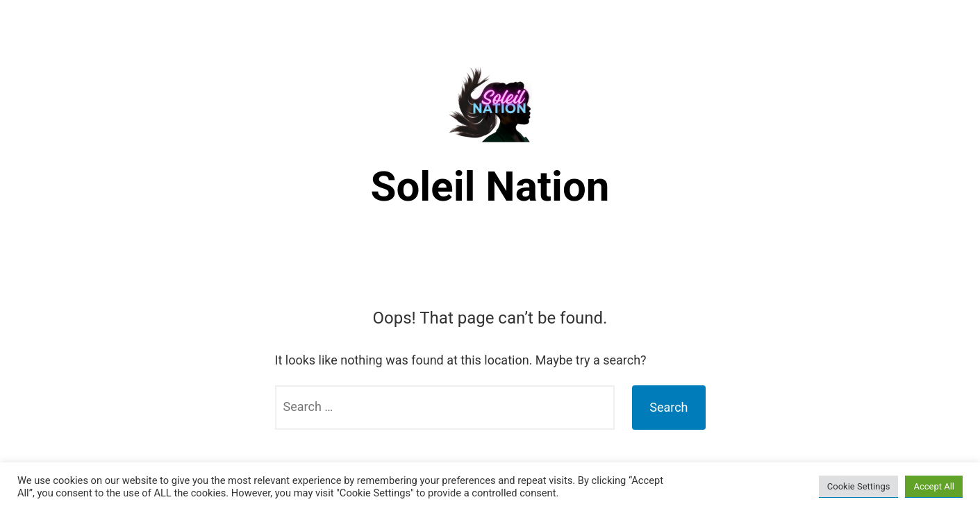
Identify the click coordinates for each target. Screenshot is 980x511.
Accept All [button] (934, 486)
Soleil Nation (490, 186)
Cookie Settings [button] (859, 486)
